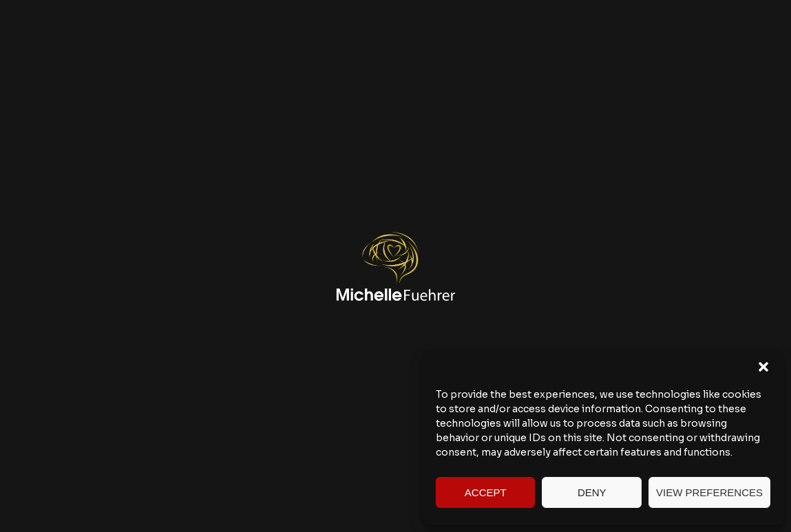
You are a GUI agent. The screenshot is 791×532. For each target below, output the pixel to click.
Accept (486, 492)
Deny (592, 492)
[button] (763, 367)
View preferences (709, 492)
